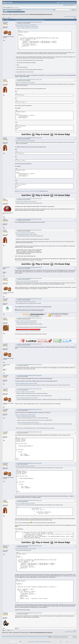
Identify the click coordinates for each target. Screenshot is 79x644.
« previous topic (68, 16)
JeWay (4, 219)
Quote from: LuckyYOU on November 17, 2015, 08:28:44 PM (26, 321)
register (18, 7)
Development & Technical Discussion (21, 14)
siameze (5, 318)
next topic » (74, 16)
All (12, 18)
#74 (75, 390)
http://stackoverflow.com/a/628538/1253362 (28, 191)
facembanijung (6, 365)
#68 (75, 279)
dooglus (5, 80)
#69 (75, 299)
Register (19, 12)
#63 (75, 138)
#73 (75, 376)
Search (12, 12)
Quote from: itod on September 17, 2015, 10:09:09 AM (25, 83)
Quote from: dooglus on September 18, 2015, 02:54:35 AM (26, 202)
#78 (75, 501)
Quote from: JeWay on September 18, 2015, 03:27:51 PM (25, 302)
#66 (75, 231)
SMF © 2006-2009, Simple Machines (44, 642)
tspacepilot (6, 22)
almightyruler (6, 546)
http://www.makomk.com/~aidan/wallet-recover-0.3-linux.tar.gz (31, 309)
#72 (75, 365)
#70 (75, 319)
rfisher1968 (6, 375)
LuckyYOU (5, 299)
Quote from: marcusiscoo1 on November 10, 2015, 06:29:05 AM (27, 281)
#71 (75, 345)
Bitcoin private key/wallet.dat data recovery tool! (41, 14)
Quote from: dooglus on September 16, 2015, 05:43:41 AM (28, 28)
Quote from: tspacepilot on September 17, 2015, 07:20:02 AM (27, 27)
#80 (75, 614)
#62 (75, 80)
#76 (75, 433)
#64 (75, 199)
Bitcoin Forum (5, 14)
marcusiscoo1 (6, 267)
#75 (75, 410)
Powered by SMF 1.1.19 (32, 642)
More (23, 12)
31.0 (17, 10)
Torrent (19, 10)
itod (4, 199)
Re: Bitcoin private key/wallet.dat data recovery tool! (30, 22)
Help (9, 12)
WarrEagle (5, 613)
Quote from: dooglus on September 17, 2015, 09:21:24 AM (26, 25)
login (14, 7)
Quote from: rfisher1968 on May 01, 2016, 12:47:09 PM (25, 466)
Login (16, 12)
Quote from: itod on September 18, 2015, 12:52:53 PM (25, 233)
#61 (75, 23)
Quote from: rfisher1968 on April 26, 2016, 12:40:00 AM (25, 392)
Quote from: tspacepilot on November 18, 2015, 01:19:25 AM (26, 383)
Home (6, 12)
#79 (75, 546)
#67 (75, 268)
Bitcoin (11, 14)
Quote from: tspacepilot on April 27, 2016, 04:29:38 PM (25, 415)
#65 (75, 220)
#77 (75, 464)
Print (75, 18)
